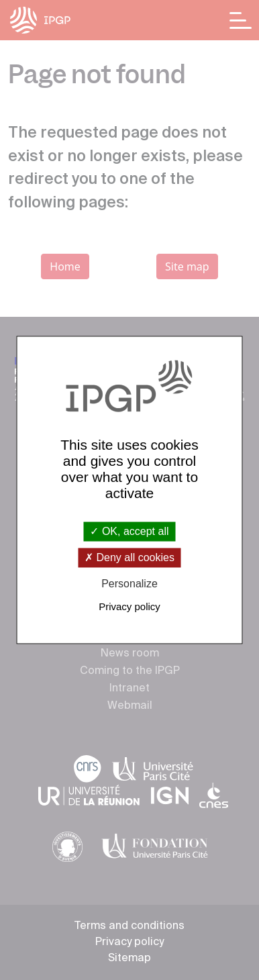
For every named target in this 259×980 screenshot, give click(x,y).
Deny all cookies (129, 557)
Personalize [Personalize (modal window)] (129, 584)
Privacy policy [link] (129, 607)
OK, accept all (129, 531)
